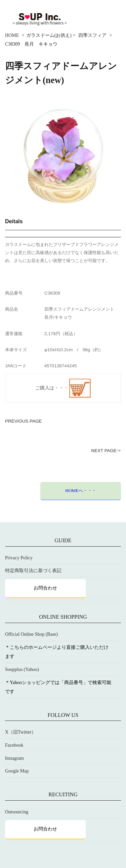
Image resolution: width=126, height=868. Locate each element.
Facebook (14, 746)
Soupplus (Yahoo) (22, 669)
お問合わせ (45, 588)
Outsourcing (17, 812)
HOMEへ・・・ (81, 490)
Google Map (17, 771)
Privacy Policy (19, 558)
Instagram (14, 758)
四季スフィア (92, 35)
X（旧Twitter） (20, 732)
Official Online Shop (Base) (31, 635)
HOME (12, 35)
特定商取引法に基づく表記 (33, 571)
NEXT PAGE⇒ (106, 451)
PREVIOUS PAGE (24, 421)
